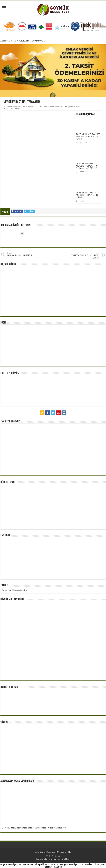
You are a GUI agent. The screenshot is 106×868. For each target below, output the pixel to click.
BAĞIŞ (3, 323)
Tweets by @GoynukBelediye (15, 590)
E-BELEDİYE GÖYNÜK (10, 373)
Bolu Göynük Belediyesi (45, 852)
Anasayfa (4, 41)
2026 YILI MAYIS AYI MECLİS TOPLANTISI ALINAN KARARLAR (87, 166)
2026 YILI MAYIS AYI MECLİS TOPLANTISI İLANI (87, 195)
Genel (14, 41)
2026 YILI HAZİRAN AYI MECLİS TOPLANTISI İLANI (88, 136)
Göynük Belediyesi (13, 107)
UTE (69, 852)
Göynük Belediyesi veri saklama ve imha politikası (24, 864)
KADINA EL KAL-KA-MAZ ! (22, 254)
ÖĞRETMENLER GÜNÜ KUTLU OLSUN (84, 256)
